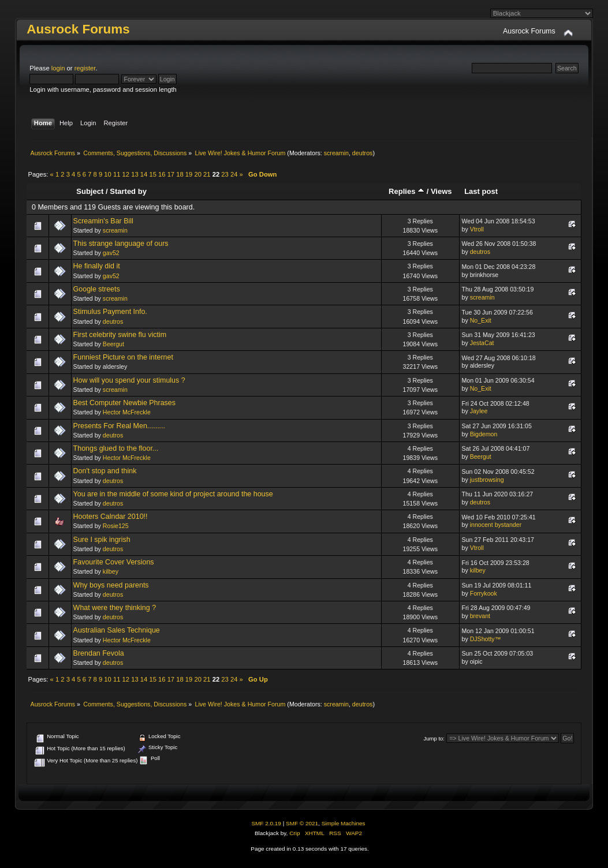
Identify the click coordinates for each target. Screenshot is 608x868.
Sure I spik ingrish (102, 540)
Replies (406, 191)
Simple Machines (344, 823)
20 (197, 174)
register (85, 68)
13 (135, 174)
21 (207, 174)
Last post (481, 191)
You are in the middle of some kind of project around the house (173, 494)
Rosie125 (116, 526)
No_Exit (481, 320)
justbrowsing (487, 480)
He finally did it (97, 266)
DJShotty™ (486, 639)
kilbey (111, 571)
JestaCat (482, 343)
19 (189, 174)
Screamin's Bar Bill (103, 221)
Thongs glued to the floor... (116, 448)
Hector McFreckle (127, 412)
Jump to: (434, 738)
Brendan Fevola (99, 653)
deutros (363, 153)
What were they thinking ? (115, 608)
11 (117, 174)
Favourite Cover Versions (114, 562)
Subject (90, 191)
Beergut (113, 344)
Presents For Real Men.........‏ (119, 426)
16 (162, 174)
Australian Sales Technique (117, 630)
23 (225, 174)
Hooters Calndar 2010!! (111, 517)
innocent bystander (496, 525)
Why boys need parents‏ (111, 585)
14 (144, 174)
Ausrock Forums (78, 29)
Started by (128, 191)
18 (180, 174)
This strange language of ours (121, 244)
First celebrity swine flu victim (120, 335)
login (58, 68)
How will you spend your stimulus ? (129, 380)
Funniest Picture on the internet (123, 357)
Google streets (97, 289)
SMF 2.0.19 (266, 823)
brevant (480, 616)
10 (107, 174)
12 (126, 174)
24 (234, 174)
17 (171, 174)
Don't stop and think (105, 471)
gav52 (111, 253)
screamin (336, 153)
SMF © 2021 (302, 823)
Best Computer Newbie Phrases (124, 403)
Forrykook (484, 593)
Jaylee (479, 411)
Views (441, 191)
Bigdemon (484, 434)
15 (152, 174)
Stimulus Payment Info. (110, 312)
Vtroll (477, 229)
